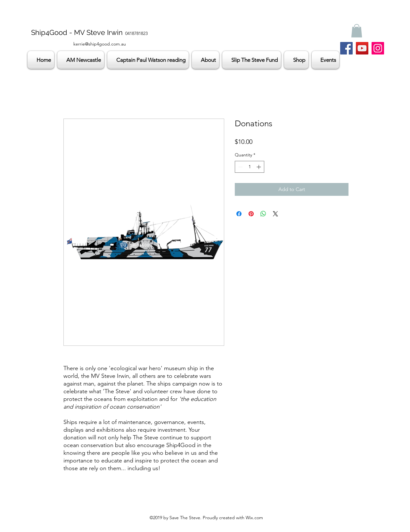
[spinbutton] (250, 167)
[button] (357, 31)
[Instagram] (378, 48)
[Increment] (259, 167)
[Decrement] (240, 167)
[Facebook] (346, 48)
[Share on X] (275, 214)
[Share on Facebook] (239, 214)
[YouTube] (362, 48)
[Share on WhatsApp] (263, 214)
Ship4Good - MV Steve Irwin (77, 32)
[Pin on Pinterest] (251, 214)
